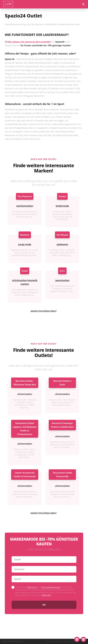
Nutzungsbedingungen (51, 587)
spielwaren (62, 244)
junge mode (25, 244)
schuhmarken (20, 280)
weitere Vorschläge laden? (44, 311)
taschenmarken (25, 206)
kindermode (62, 206)
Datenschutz (32, 587)
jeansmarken (62, 280)
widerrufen (46, 595)
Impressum (50, 641)
